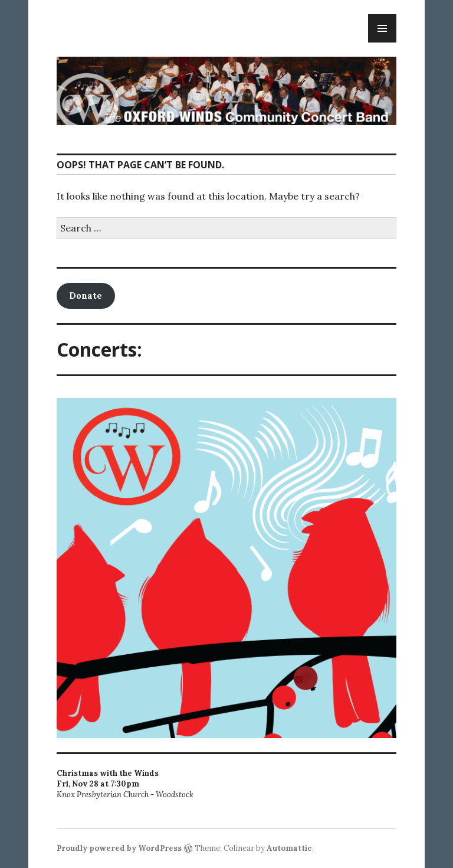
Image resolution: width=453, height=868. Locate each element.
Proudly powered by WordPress (119, 848)
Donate (86, 296)
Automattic (289, 848)
